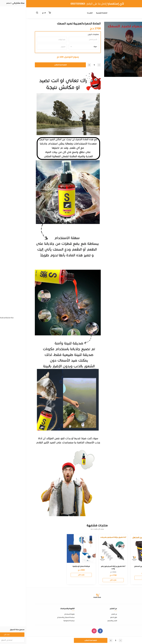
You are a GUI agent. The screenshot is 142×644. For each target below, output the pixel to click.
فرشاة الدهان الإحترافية (55, 566)
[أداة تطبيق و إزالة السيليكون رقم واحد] (87, 548)
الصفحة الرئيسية (75, 13)
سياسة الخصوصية (43, 621)
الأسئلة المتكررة (129, 617)
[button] (11, 13)
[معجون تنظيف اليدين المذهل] (119, 548)
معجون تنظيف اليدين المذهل (119, 566)
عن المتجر (88, 614)
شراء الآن (119, 578)
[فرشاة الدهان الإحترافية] (55, 548)
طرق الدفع (88, 617)
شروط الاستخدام (43, 614)
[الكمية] (68, 65)
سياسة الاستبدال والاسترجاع (40, 617)
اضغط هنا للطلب (34, 65)
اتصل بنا (64, 13)
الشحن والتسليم (86, 621)
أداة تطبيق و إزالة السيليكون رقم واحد (87, 567)
